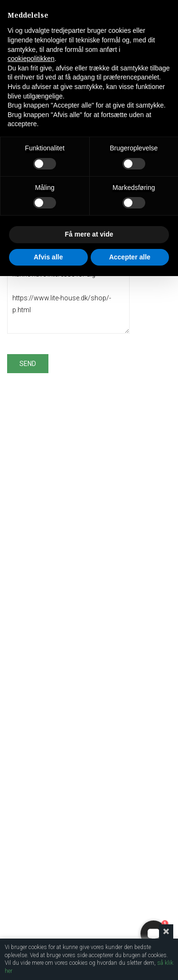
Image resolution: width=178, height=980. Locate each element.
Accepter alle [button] (130, 257)
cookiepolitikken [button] (31, 59)
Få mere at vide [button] (89, 234)
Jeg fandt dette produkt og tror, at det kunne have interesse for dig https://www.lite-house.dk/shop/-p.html (68, 292)
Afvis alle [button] (48, 257)
